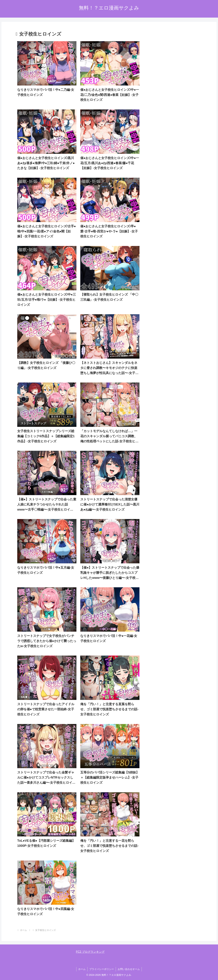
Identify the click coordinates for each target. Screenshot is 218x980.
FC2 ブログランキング (90, 952)
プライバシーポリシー (102, 969)
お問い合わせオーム (129, 969)
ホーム (82, 969)
